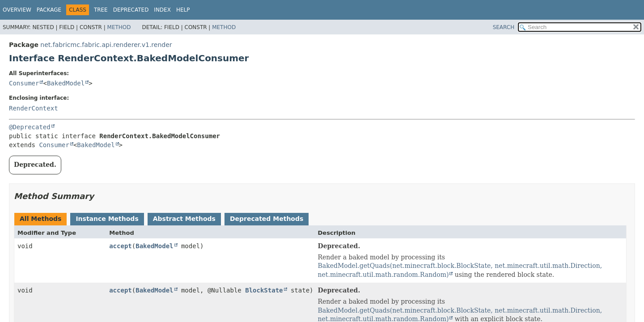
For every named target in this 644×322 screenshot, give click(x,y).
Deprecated (131, 10)
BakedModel (66, 83)
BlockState (264, 290)
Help (183, 10)
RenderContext (34, 108)
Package (49, 10)
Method (119, 27)
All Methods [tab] (40, 219)
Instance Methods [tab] (107, 219)
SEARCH (504, 27)
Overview (17, 10)
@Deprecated (30, 127)
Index (162, 10)
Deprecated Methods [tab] (267, 219)
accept (121, 246)
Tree (101, 10)
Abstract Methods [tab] (184, 219)
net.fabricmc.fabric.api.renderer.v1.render (106, 45)
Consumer (24, 83)
